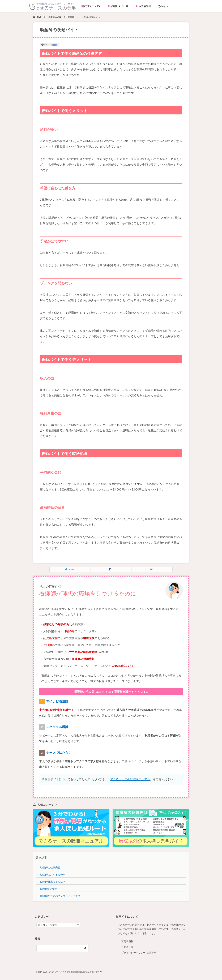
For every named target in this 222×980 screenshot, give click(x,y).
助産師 (54, 45)
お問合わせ (127, 947)
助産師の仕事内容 (50, 867)
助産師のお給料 (49, 889)
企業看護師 (143, 6)
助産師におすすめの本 (53, 875)
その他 (161, 6)
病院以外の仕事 (118, 6)
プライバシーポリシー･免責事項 (139, 953)
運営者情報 (127, 941)
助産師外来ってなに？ (53, 882)
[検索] (62, 948)
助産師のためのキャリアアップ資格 (60, 896)
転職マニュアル (91, 6)
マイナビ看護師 (57, 701)
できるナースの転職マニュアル (130, 779)
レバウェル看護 (57, 727)
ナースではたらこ (59, 753)
